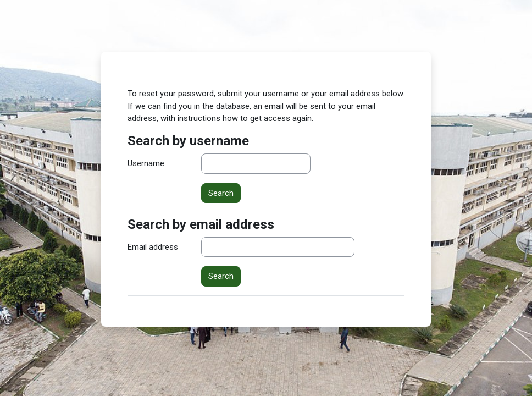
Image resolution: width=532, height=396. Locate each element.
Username (146, 163)
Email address (153, 247)
